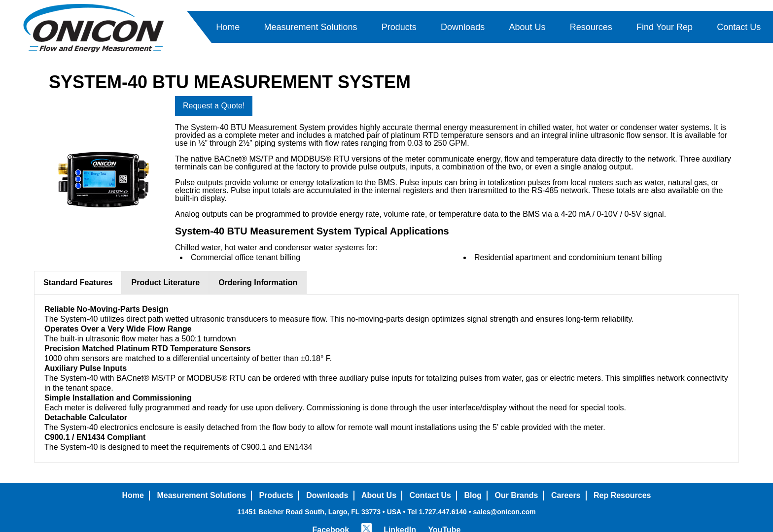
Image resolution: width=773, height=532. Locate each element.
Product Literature (165, 283)
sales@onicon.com (504, 512)
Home (228, 27)
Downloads (463, 27)
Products (399, 27)
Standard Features (78, 283)
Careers (566, 495)
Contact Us (739, 27)
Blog (473, 495)
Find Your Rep (665, 27)
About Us (527, 27)
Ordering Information (258, 283)
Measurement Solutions (310, 27)
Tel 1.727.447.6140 (437, 512)
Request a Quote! (214, 106)
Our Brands (516, 495)
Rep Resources (622, 495)
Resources (591, 27)
